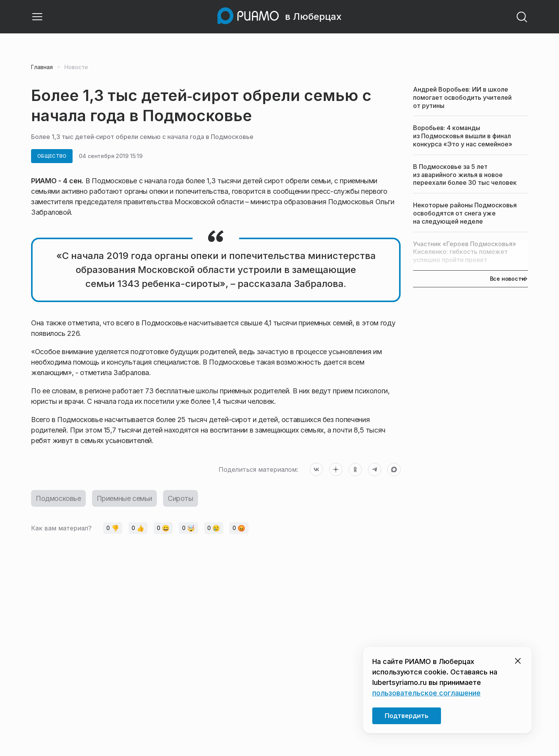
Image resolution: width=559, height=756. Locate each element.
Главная (42, 67)
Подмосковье (58, 498)
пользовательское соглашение (426, 693)
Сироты (181, 498)
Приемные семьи (124, 498)
